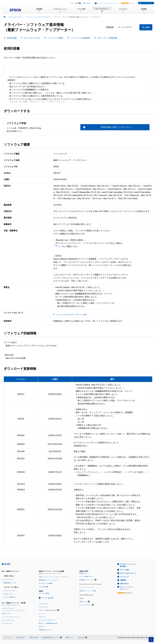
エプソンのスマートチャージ (11, 605)
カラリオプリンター (9, 591)
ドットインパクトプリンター (11, 617)
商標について (70, 637)
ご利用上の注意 (33, 637)
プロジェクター (43, 604)
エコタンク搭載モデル (10, 597)
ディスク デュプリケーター (47, 620)
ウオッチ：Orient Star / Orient (48, 610)
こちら (59, 246)
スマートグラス (43, 607)
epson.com (81, 637)
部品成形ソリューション (87, 580)
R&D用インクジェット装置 (88, 591)
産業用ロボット (84, 573)
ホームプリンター (8, 579)
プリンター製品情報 (47, 598)
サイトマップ (8, 637)
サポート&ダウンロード (128, 573)
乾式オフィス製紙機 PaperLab (48, 623)
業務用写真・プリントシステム (48, 580)
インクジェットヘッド (86, 587)
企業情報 (123, 580)
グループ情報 (74, 3)
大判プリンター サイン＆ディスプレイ (50, 574)
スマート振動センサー (86, 576)
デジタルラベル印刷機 (45, 583)
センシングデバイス (85, 605)
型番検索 (110, 27)
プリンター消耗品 (44, 593)
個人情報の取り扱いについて (52, 637)
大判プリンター (7, 614)
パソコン (41, 613)
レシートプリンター (8, 620)
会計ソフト (42, 627)
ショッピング (124, 577)
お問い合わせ (87, 3)
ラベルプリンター (7, 623)
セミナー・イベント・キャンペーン (108, 3)
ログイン (128, 3)
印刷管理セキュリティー (46, 630)
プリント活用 (124, 570)
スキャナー (42, 617)
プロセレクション (8, 594)
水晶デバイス (83, 602)
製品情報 (7, 564)
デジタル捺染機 (43, 587)
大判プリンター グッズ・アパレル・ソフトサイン (54, 577)
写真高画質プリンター (10, 583)
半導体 (81, 598)
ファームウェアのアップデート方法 (71, 315)
